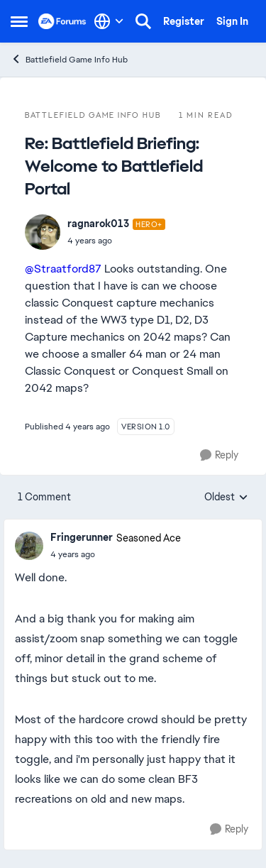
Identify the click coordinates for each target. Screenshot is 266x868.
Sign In (232, 21)
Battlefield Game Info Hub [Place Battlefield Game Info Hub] (69, 59)
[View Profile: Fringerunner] (29, 546)
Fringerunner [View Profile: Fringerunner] (82, 537)
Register (184, 21)
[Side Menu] (19, 21)
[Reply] (219, 455)
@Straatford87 (63, 269)
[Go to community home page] (62, 21)
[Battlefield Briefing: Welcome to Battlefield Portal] (116, 241)
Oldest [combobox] (226, 498)
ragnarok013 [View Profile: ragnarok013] (98, 224)
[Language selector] (109, 21)
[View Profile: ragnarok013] (43, 232)
